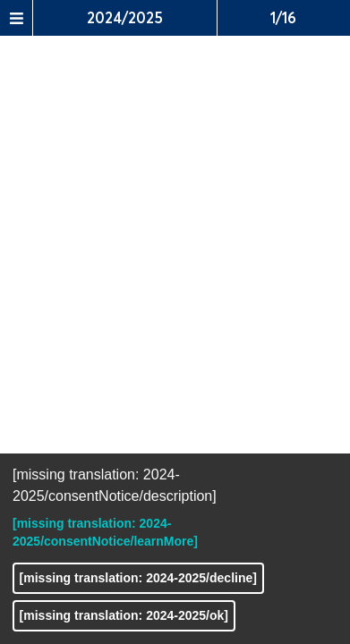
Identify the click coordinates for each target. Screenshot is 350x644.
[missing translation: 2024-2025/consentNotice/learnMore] (105, 532)
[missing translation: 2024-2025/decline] (138, 578)
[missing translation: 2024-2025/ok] (124, 615)
